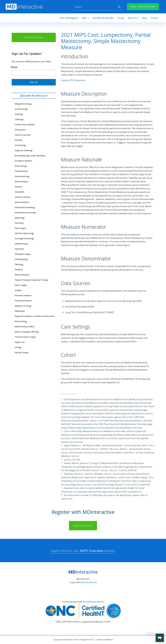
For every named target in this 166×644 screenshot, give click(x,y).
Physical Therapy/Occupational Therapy (31, 280)
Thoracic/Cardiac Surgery (25, 337)
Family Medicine (21, 171)
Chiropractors (20, 130)
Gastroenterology (22, 176)
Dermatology (20, 145)
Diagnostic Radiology (24, 150)
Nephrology (20, 218)
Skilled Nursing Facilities (25, 327)
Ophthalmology (21, 244)
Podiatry (18, 290)
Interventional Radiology (25, 207)
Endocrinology (21, 166)
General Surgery (21, 181)
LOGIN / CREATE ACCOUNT (143, 7)
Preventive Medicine (23, 295)
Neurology (19, 223)
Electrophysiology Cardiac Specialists (30, 156)
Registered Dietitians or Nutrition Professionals (34, 316)
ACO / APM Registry (69, 18)
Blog (145, 18)
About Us (132, 18)
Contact (155, 18)
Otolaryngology (21, 259)
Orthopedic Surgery (23, 254)
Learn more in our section (83, 551)
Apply (119, 7)
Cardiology (19, 119)
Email (14, 67)
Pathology (19, 264)
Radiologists (20, 311)
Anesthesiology (21, 109)
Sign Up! (34, 82)
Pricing (121, 18)
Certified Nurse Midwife (25, 125)
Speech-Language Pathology (27, 332)
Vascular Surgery (22, 352)
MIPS (84, 18)
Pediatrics (19, 270)
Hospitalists (20, 192)
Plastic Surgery (21, 285)
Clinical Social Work (23, 135)
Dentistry (18, 140)
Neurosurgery (20, 228)
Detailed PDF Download (73, 80)
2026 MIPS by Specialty (103, 18)
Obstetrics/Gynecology (24, 233)
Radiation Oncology (23, 306)
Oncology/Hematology (24, 238)
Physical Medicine (22, 275)
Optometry (19, 249)
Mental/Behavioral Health (25, 213)
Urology (18, 347)
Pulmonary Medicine (23, 301)
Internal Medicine (22, 202)
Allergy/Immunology (23, 104)
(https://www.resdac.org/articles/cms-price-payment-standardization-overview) (102, 428)
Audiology (19, 114)
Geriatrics (19, 187)
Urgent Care (20, 342)
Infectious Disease (22, 197)
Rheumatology (21, 321)
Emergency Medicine (23, 161)
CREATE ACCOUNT (34, 37)
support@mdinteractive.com (83, 582)
